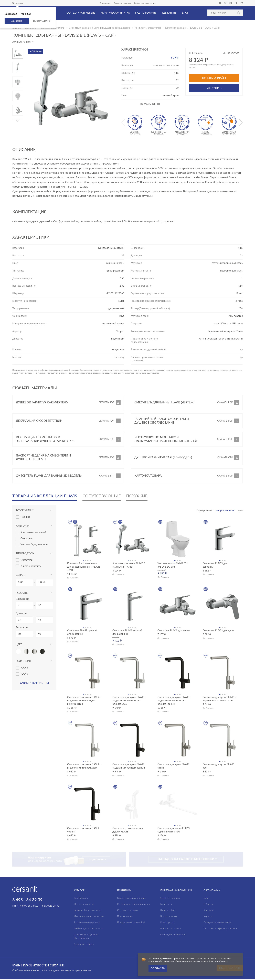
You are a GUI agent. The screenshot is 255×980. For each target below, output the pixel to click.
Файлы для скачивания (145, 3)
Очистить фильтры (34, 683)
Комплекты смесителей (148, 28)
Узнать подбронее (218, 961)
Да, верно (17, 21)
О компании (105, 3)
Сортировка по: (205, 510)
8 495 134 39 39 (27, 885)
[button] (18, 121)
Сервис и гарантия (123, 3)
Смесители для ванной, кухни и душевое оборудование (100, 28)
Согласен (158, 968)
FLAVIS (175, 58)
